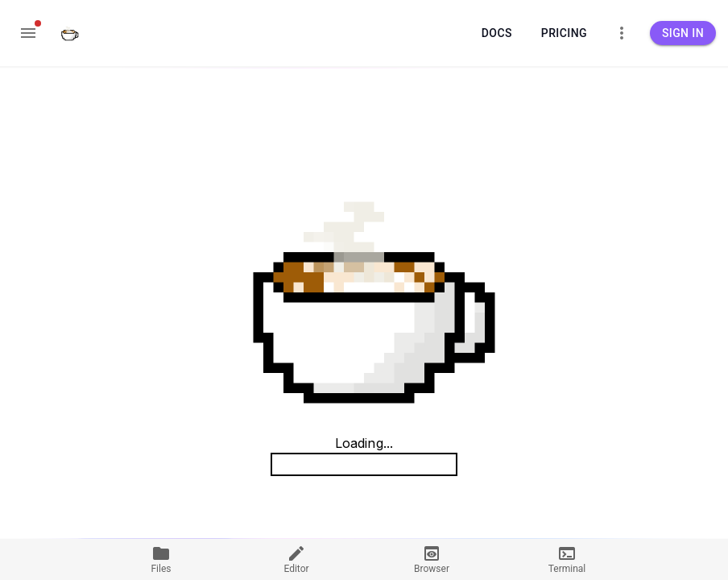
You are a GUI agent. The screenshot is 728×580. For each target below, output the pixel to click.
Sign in (683, 33)
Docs (497, 33)
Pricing (564, 33)
